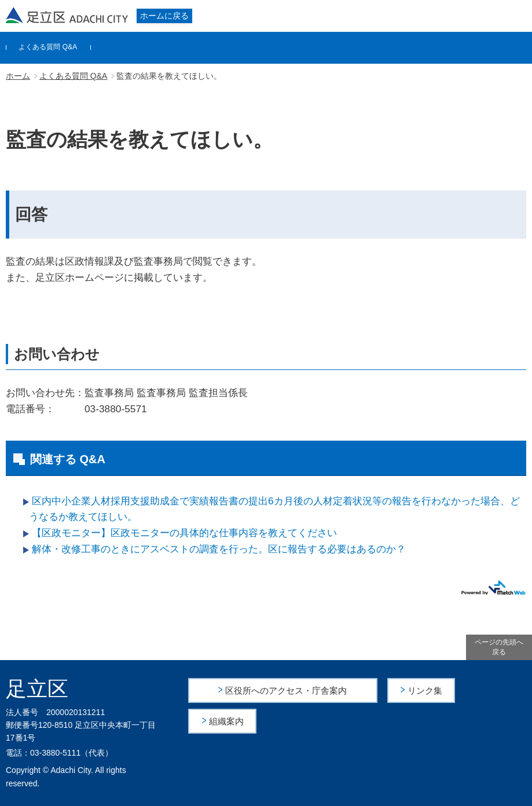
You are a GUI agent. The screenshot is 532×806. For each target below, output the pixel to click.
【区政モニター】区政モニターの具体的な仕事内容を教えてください (184, 533)
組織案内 (227, 720)
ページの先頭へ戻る (499, 647)
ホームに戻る (164, 16)
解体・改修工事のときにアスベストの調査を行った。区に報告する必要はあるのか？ (219, 549)
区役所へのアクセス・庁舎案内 (287, 690)
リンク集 (426, 690)
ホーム (18, 76)
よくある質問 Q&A (48, 47)
